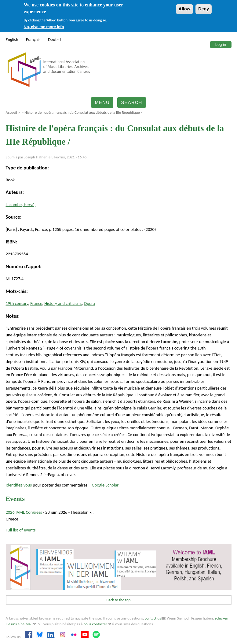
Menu (102, 102)
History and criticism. (63, 303)
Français (33, 39)
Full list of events (21, 530)
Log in (221, 44)
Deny (204, 9)
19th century (17, 303)
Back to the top (119, 600)
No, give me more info (44, 27)
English (12, 39)
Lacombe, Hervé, (21, 205)
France (36, 303)
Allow (184, 9)
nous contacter (97, 624)
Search (131, 102)
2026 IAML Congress (24, 512)
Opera (89, 303)
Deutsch (55, 39)
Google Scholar (105, 485)
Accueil (11, 112)
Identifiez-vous (19, 485)
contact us (155, 618)
